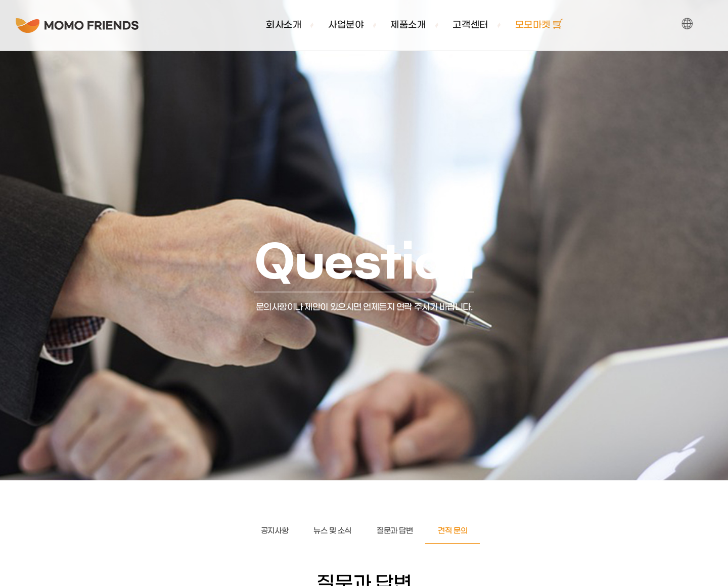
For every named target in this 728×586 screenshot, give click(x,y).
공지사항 (275, 531)
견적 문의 (452, 531)
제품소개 (408, 25)
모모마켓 (539, 25)
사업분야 (346, 25)
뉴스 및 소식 (332, 531)
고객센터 (470, 25)
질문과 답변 (395, 531)
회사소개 (284, 25)
